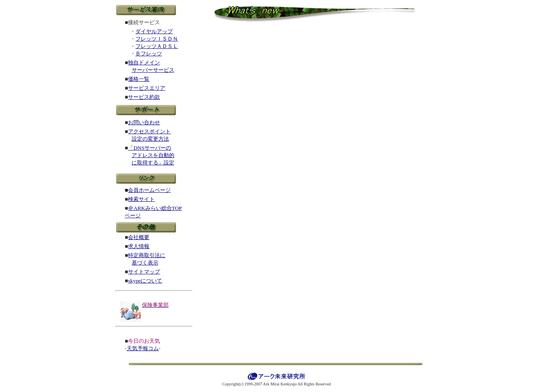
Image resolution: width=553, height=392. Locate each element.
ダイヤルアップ (154, 31)
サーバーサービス (153, 70)
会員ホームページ (149, 190)
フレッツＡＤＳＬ (157, 46)
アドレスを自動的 (153, 155)
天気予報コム (143, 348)
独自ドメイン (144, 63)
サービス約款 (144, 97)
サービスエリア (147, 88)
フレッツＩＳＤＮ (157, 39)
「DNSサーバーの (150, 148)
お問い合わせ (144, 122)
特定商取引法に (147, 255)
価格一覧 (139, 79)
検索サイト (141, 199)
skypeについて (145, 281)
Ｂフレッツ (149, 54)
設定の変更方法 (150, 139)
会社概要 (139, 237)
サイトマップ (144, 272)
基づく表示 (145, 263)
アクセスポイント (149, 131)
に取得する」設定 (153, 163)
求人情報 (139, 246)
